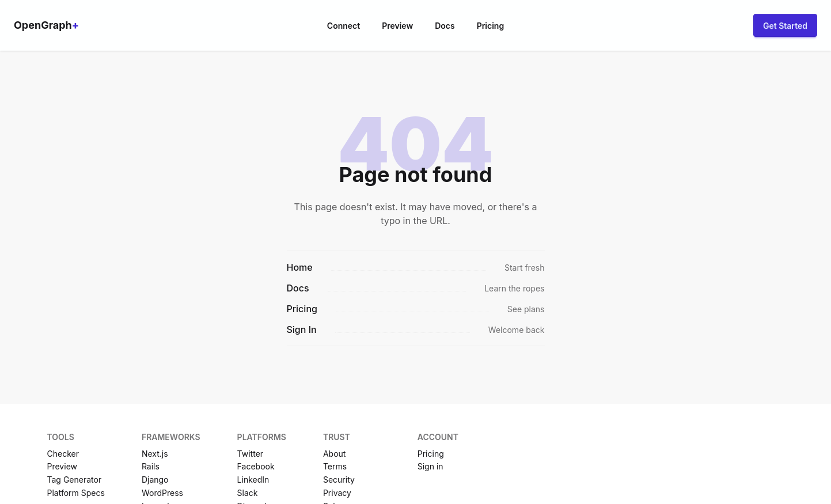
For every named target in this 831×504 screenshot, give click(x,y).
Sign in (430, 466)
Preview (397, 26)
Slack (248, 493)
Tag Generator (75, 480)
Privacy (337, 493)
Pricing (490, 26)
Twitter (250, 454)
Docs (445, 26)
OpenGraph (46, 25)
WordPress (162, 493)
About (334, 454)
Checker (63, 454)
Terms (335, 466)
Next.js (155, 454)
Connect (344, 26)
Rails (151, 466)
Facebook (256, 466)
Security (339, 480)
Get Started (785, 26)
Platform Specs (76, 493)
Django (155, 480)
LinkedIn (253, 480)
